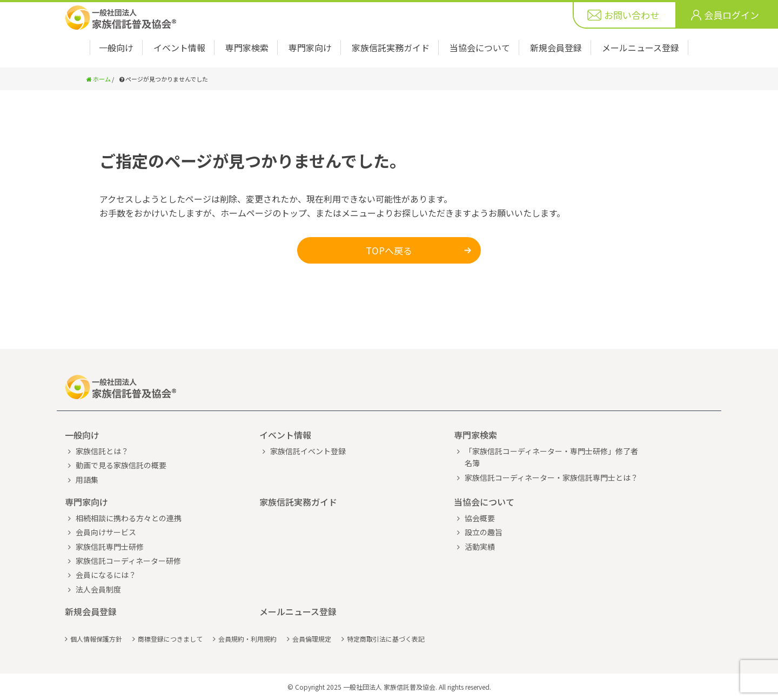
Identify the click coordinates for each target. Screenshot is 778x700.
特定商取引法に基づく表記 (386, 639)
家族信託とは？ (102, 451)
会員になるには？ (106, 575)
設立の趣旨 (484, 532)
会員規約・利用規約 (247, 639)
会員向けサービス (106, 532)
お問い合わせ (632, 15)
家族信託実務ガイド (391, 48)
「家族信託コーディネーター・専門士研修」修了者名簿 (551, 457)
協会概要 (480, 518)
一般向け (116, 48)
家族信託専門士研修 (110, 547)
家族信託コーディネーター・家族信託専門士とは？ (551, 477)
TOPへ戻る (389, 250)
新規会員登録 (556, 48)
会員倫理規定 (312, 639)
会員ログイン (732, 15)
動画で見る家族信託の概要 (121, 465)
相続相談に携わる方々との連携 (129, 518)
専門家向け (310, 48)
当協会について (480, 48)
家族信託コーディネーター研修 (128, 561)
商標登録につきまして (170, 639)
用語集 (87, 480)
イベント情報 (179, 48)
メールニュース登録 (640, 48)
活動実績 (480, 547)
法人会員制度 (98, 589)
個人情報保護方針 (96, 639)
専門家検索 (247, 48)
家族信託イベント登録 (308, 451)
